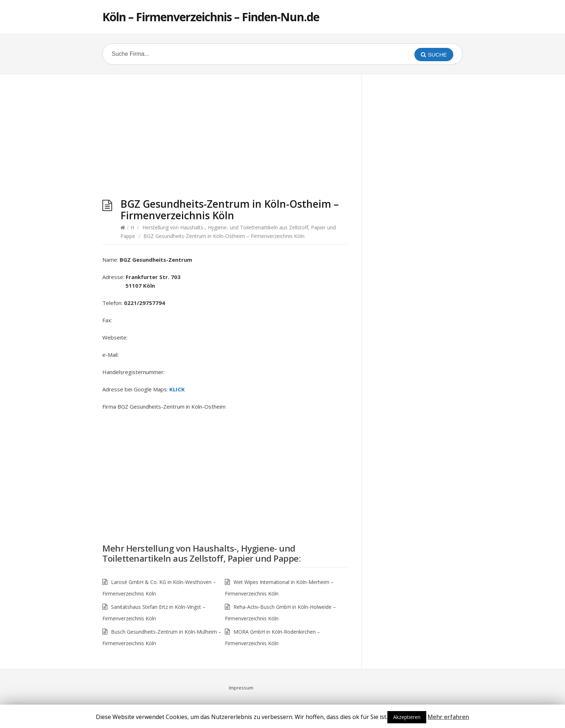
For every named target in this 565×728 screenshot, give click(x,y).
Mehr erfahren (448, 717)
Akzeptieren (407, 717)
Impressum (241, 688)
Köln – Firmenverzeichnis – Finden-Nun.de (211, 17)
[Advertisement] (225, 139)
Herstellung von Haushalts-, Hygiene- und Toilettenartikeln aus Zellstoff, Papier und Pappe (201, 553)
